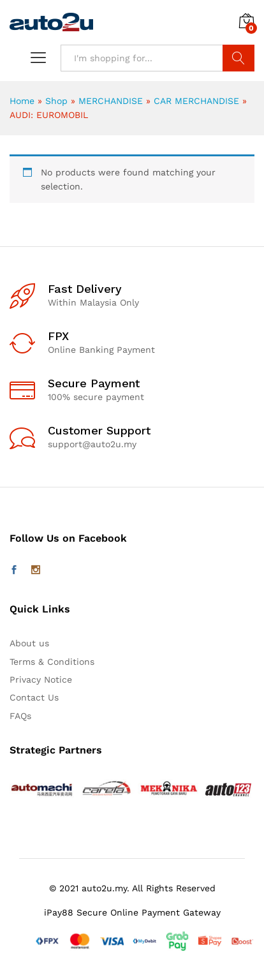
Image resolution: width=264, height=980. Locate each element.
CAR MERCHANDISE (196, 101)
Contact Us (34, 697)
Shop (56, 101)
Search (238, 58)
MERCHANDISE (111, 101)
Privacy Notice (41, 679)
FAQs (20, 716)
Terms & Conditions (52, 662)
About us (29, 643)
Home (22, 101)
